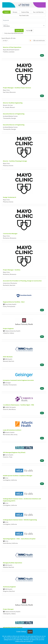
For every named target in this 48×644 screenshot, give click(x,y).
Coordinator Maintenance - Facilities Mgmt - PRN (18, 405)
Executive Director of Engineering (14, 114)
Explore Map (25, 12)
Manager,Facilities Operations (13, 563)
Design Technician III (10, 197)
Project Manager (8, 609)
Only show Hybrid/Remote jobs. (14, 33)
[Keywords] (24, 20)
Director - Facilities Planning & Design (15, 161)
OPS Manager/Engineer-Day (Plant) (14, 452)
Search (6, 12)
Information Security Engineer (13, 627)
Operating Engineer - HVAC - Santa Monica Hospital (19, 539)
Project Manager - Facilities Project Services (17, 88)
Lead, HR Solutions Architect (12, 430)
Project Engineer (8, 328)
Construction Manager (10, 234)
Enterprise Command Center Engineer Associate (18, 380)
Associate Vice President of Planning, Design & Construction (22, 281)
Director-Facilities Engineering (13, 103)
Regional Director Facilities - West (14, 302)
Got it (30, 632)
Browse (15, 12)
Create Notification (39, 41)
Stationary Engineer (9, 587)
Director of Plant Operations (12, 47)
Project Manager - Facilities (12, 270)
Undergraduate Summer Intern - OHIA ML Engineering (20, 520)
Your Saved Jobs (24, 15)
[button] (29, 31)
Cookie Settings (21, 632)
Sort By (5, 41)
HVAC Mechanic (8, 357)
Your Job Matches (38, 12)
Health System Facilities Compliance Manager (18, 476)
